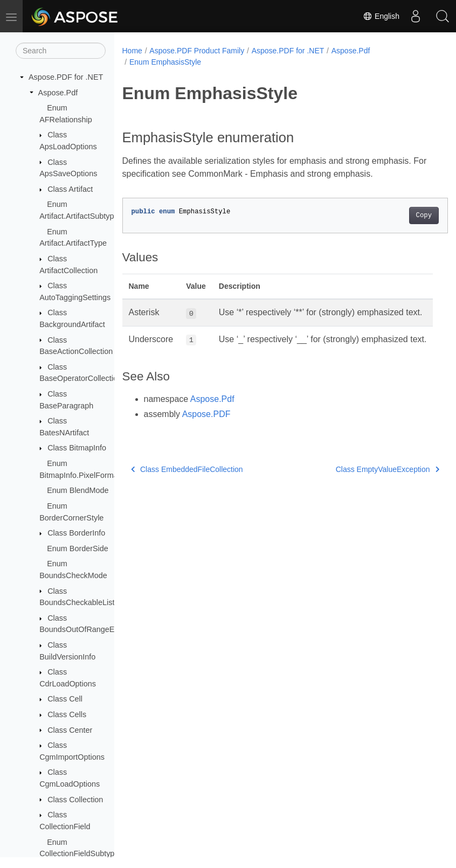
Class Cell (65, 699)
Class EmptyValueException (364, 495)
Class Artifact (70, 189)
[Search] (61, 51)
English (381, 16)
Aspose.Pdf (58, 93)
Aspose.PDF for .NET (66, 77)
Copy (401, 216)
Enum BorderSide (78, 548)
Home (132, 51)
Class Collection (75, 800)
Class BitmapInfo (77, 448)
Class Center (70, 730)
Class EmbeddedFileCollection (187, 495)
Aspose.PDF (206, 439)
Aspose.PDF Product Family (197, 51)
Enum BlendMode (78, 490)
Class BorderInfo (76, 533)
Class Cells (67, 714)
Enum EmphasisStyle (165, 62)
